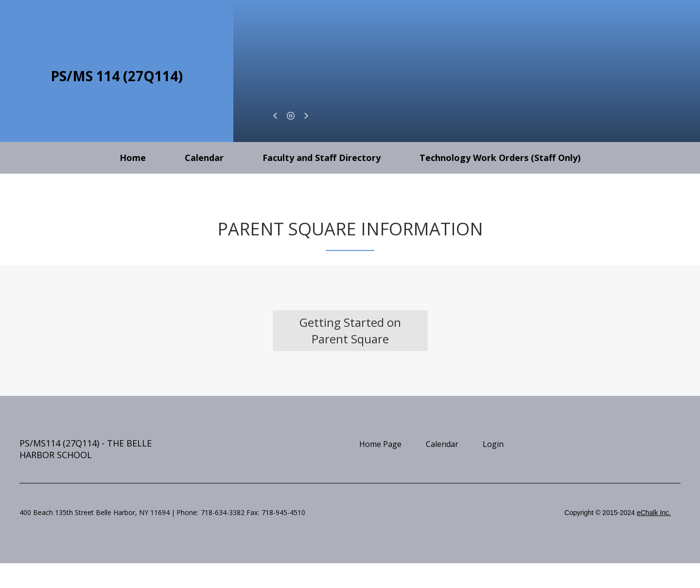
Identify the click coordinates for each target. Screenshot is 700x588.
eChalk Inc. (654, 513)
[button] (275, 116)
